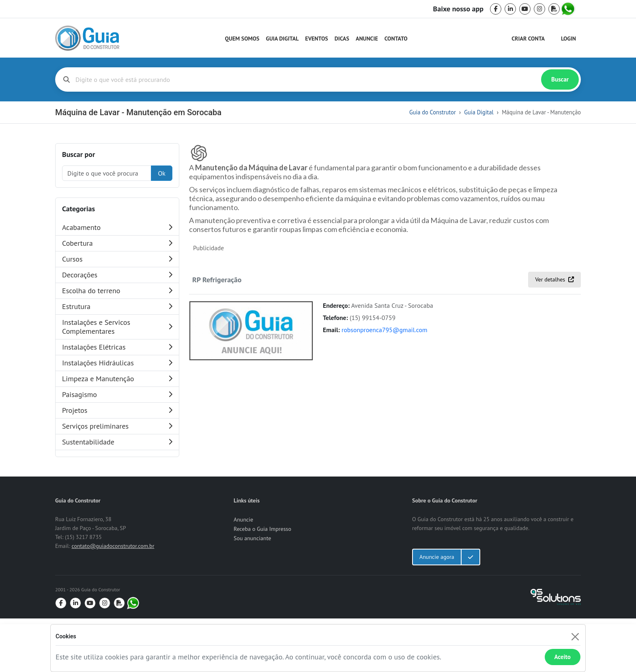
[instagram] (539, 9)
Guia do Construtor (433, 112)
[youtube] (525, 9)
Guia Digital (283, 39)
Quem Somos (242, 39)
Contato (396, 39)
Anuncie (367, 39)
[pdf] (554, 9)
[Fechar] (575, 637)
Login (568, 39)
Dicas (342, 39)
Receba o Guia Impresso (262, 582)
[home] (87, 38)
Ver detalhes (554, 429)
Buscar (560, 79)
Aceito (563, 657)
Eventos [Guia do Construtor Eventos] (316, 39)
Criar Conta (528, 39)
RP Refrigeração (217, 429)
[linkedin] (510, 9)
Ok (162, 173)
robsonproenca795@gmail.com (385, 480)
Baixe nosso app (458, 9)
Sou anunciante (252, 592)
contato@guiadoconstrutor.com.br (113, 599)
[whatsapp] (569, 9)
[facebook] (496, 9)
